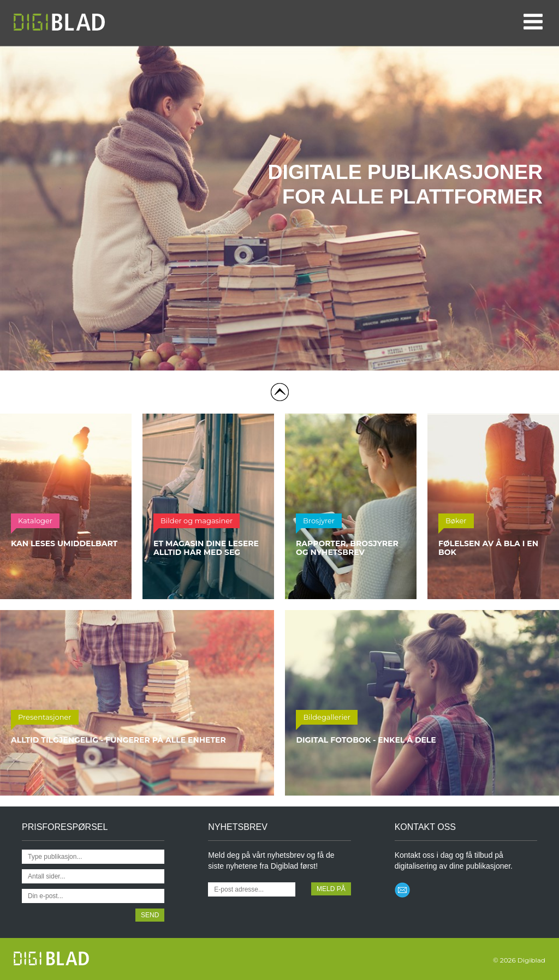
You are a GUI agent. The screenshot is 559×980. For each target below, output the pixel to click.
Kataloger (35, 521)
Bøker (456, 521)
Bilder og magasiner (197, 521)
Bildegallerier (327, 717)
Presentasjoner (45, 717)
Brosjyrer (319, 521)
